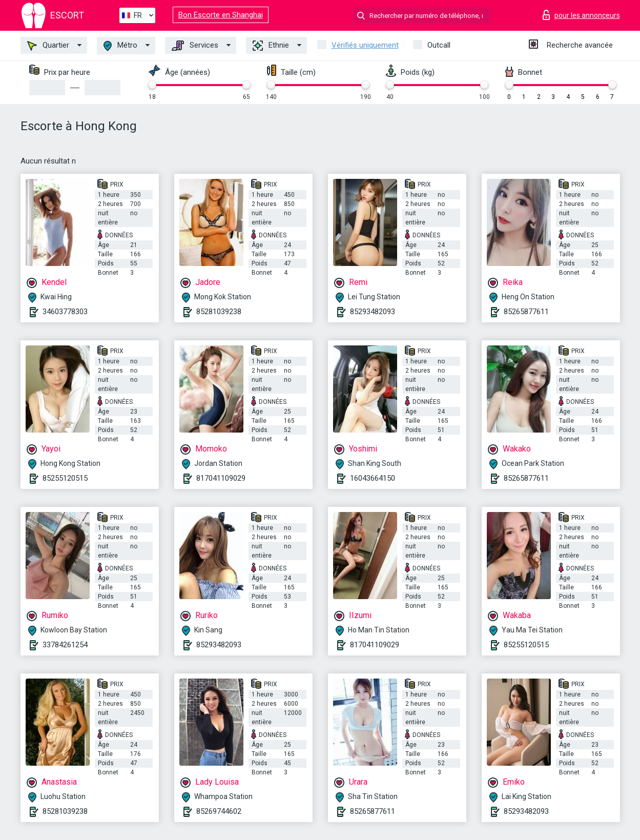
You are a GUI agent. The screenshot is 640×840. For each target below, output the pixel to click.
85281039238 (219, 312)
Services (195, 46)
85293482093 (373, 312)
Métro (120, 46)
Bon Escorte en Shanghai (221, 15)
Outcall (439, 45)
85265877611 (526, 312)
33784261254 (65, 645)
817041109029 (221, 478)
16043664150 (373, 478)
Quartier (48, 46)
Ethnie (271, 46)
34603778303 (65, 312)
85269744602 (219, 811)
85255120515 (65, 478)
